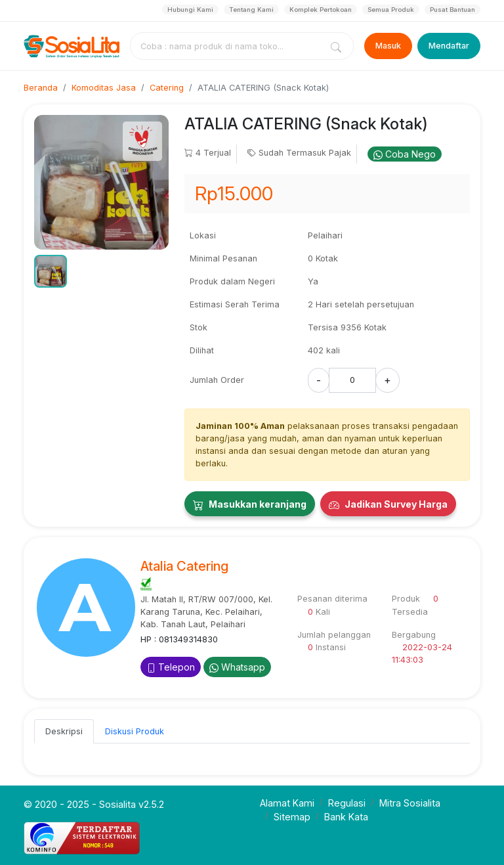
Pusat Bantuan (452, 10)
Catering (167, 88)
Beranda (41, 88)
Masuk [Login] (388, 46)
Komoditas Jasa (104, 88)
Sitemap (292, 817)
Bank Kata (346, 817)
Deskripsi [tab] (64, 731)
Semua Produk (391, 10)
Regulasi (347, 803)
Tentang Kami (251, 10)
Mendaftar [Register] (449, 46)
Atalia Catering (184, 566)
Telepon (171, 667)
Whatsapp (237, 667)
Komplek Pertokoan (321, 10)
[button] (51, 271)
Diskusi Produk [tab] (135, 731)
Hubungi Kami (190, 10)
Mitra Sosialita (410, 803)
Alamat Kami (287, 803)
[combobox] (228, 46)
